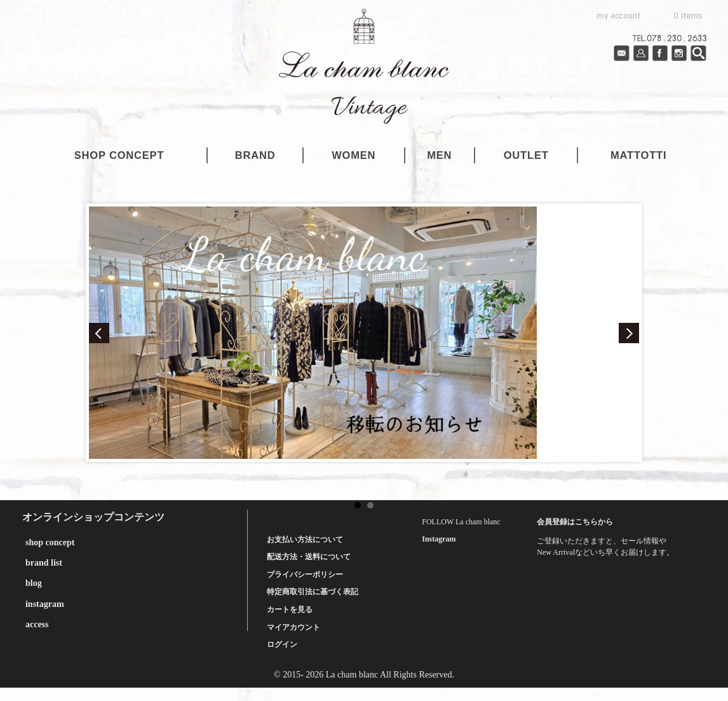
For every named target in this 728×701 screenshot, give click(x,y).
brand (255, 155)
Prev (99, 333)
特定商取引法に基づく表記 (313, 592)
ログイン (282, 644)
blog (34, 583)
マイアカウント (293, 627)
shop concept (119, 155)
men (439, 155)
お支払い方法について (305, 540)
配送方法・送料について (309, 557)
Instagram (439, 539)
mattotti (638, 155)
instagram (45, 604)
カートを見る (290, 609)
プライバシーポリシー (305, 575)
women (354, 155)
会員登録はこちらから (575, 522)
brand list (44, 563)
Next (629, 333)
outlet (526, 155)
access (37, 624)
